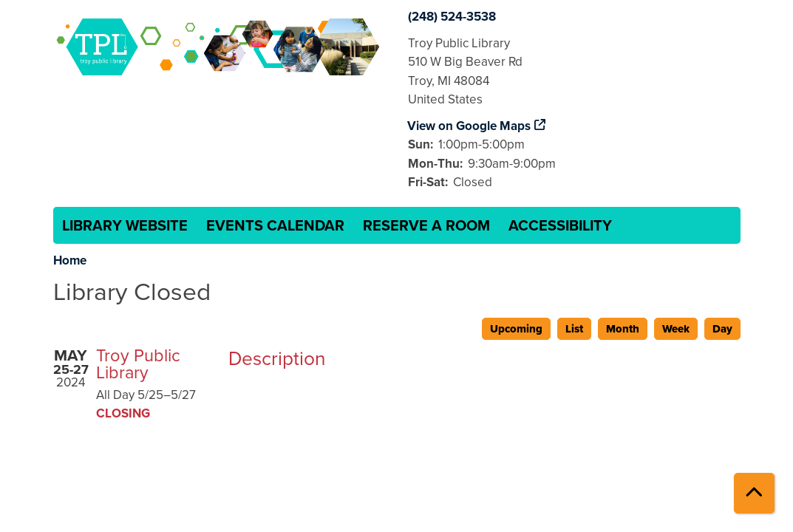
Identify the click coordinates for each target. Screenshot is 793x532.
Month (623, 329)
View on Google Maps (469, 126)
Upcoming (516, 329)
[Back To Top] (754, 493)
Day (722, 329)
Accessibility (560, 225)
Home (70, 260)
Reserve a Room (426, 225)
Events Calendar (275, 225)
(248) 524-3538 (452, 17)
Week (676, 329)
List (574, 329)
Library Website (125, 225)
